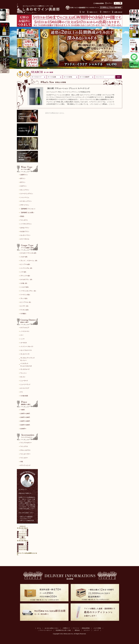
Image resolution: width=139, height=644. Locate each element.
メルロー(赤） (24, 257)
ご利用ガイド (66, 628)
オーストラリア (25, 388)
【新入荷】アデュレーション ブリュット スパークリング (68, 88)
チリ (21, 392)
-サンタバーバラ (25, 354)
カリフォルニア (25, 328)
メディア (96, 630)
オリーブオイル (25, 239)
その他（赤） (24, 283)
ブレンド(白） (24, 298)
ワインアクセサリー (26, 443)
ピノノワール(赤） (25, 264)
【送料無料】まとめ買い (27, 213)
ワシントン (23, 373)
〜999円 (22, 410)
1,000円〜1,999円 (25, 414)
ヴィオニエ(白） (25, 310)
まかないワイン (25, 228)
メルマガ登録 (97, 628)
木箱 (21, 462)
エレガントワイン (25, 235)
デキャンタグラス (25, 450)
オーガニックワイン (26, 201)
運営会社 (77, 630)
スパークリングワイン (27, 194)
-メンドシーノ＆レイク (27, 346)
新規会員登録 (86, 628)
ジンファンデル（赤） (27, 268)
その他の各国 (24, 396)
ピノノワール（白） (26, 302)
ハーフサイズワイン (26, 224)
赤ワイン (23, 178)
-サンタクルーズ (25, 369)
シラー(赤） (24, 272)
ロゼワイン (23, 186)
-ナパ (22, 335)
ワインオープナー (25, 454)
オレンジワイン (25, 190)
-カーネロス (24, 343)
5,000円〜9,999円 (25, 425)
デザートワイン (25, 205)
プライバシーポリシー (46, 630)
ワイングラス (24, 446)
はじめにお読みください (52, 628)
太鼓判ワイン (24, 175)
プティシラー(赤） (25, 276)
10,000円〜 (23, 429)
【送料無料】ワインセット (28, 209)
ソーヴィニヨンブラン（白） (28, 291)
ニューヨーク (24, 381)
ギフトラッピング (25, 465)
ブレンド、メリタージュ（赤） (29, 261)
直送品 (22, 216)
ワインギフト (24, 220)
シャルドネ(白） (25, 287)
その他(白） (24, 314)
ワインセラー (24, 458)
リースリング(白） (25, 295)
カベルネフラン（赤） (27, 279)
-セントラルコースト (26, 350)
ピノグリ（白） (25, 306)
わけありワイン (25, 231)
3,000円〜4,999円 (25, 421)
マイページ (76, 628)
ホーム (39, 628)
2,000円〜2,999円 (25, 417)
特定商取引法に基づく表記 (63, 630)
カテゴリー (87, 630)
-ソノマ (22, 339)
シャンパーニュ (25, 197)
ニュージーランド (25, 384)
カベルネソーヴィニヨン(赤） (29, 253)
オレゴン (23, 377)
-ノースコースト (25, 331)
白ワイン (23, 182)
